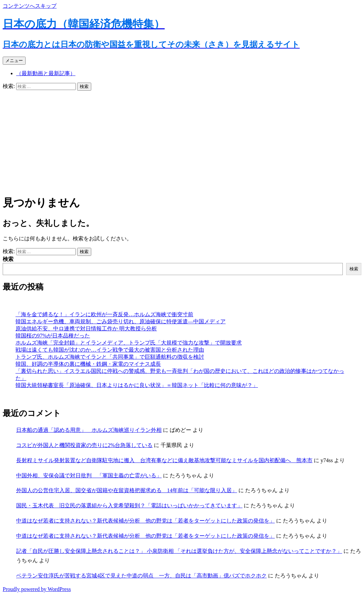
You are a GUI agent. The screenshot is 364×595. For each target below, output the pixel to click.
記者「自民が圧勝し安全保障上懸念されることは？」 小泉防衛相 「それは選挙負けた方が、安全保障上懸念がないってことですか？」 (179, 551)
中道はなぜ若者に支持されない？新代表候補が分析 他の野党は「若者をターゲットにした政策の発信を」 (145, 521)
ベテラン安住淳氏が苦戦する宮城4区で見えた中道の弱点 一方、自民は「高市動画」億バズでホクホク (141, 576)
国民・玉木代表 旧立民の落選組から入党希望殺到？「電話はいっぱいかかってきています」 (129, 505)
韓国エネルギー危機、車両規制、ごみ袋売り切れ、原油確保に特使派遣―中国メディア (121, 321)
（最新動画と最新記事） (46, 73)
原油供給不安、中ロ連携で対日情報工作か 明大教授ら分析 (86, 329)
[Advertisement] (182, 141)
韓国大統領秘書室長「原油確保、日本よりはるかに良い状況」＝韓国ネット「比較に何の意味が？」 (137, 385)
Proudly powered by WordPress (37, 589)
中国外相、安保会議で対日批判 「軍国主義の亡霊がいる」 (89, 475)
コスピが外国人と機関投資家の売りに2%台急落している (84, 445)
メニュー (14, 61)
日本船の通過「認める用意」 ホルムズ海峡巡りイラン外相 (89, 430)
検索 (8, 259)
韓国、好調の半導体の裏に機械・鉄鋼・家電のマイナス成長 (88, 364)
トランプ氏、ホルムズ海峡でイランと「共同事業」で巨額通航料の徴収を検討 (110, 357)
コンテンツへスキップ (30, 6)
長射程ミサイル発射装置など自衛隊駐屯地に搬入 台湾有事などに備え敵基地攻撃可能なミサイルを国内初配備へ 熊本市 (164, 460)
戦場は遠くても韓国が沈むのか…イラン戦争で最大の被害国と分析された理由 (110, 350)
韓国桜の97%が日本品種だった (53, 336)
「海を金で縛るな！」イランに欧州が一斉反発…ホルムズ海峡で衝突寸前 (104, 314)
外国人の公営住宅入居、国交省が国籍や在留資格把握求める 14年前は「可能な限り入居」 (127, 490)
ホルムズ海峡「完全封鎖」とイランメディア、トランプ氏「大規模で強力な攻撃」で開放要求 (129, 343)
